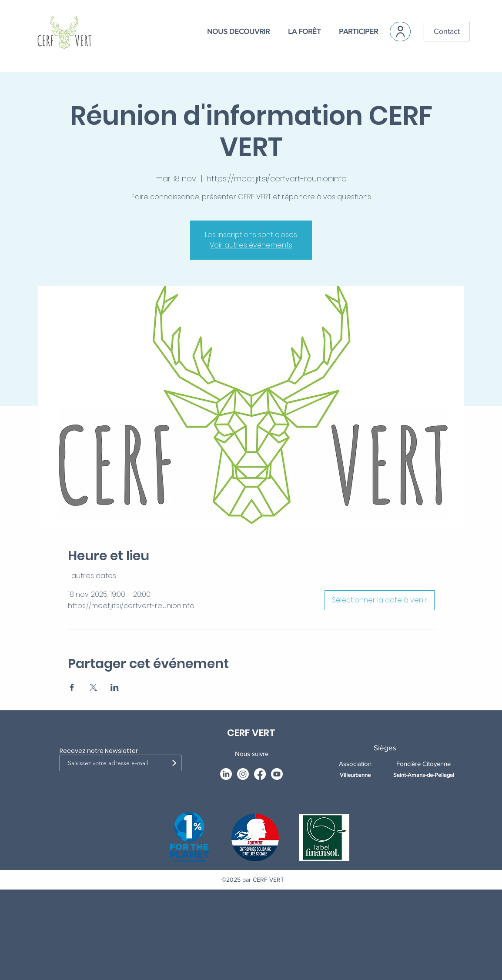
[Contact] (447, 32)
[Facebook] (260, 774)
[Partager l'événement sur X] (93, 687)
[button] (234, 31)
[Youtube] (277, 774)
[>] (174, 764)
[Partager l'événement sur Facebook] (72, 687)
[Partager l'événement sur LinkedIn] (115, 687)
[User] (400, 32)
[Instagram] (243, 774)
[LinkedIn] (226, 774)
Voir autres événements (251, 245)
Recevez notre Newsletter (99, 751)
